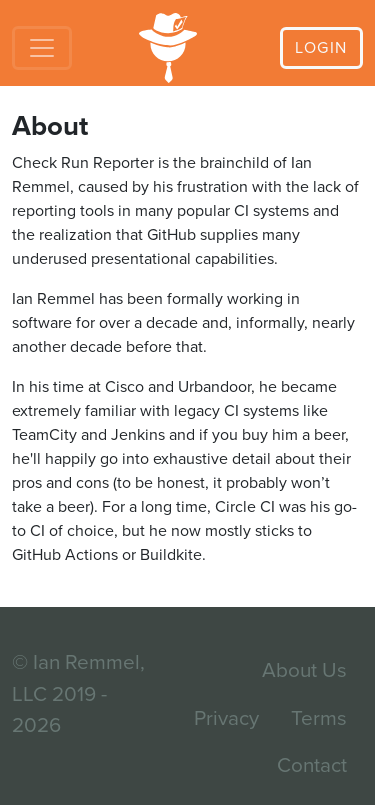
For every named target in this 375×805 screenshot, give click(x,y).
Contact (312, 765)
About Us (304, 670)
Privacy (226, 718)
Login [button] (321, 48)
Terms (319, 718)
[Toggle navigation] (42, 48)
